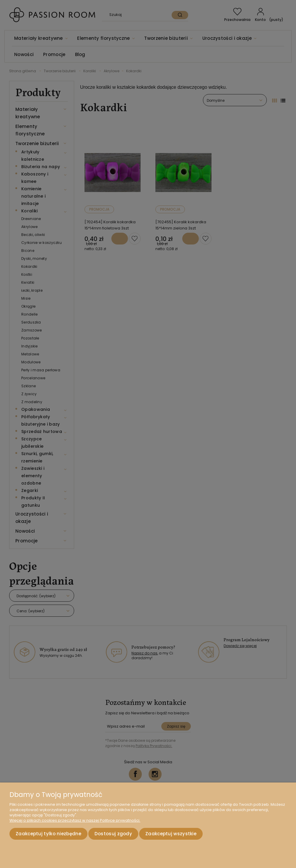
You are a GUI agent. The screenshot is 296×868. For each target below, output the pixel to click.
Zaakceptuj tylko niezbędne (48, 834)
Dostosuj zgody (113, 834)
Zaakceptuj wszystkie (171, 834)
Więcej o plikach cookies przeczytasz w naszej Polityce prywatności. (75, 820)
